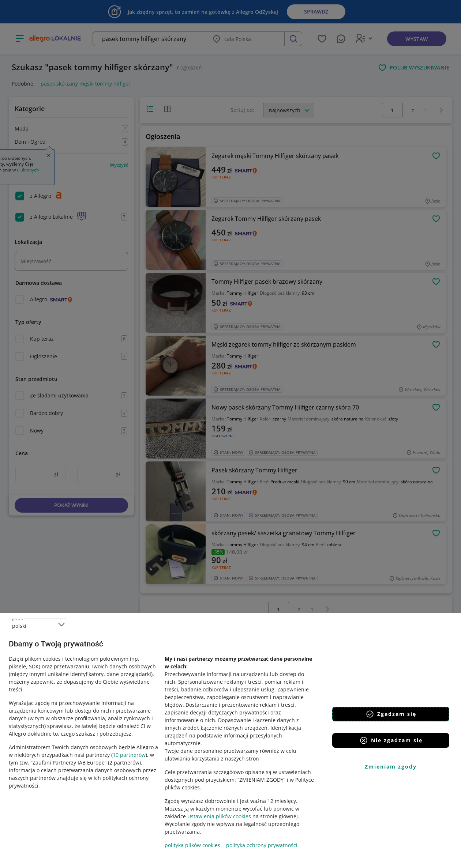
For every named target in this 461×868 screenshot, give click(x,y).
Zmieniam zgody (391, 767)
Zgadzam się (391, 714)
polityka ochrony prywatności (262, 845)
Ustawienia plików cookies (219, 816)
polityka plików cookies (192, 845)
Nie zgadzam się (391, 740)
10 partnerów (129, 755)
